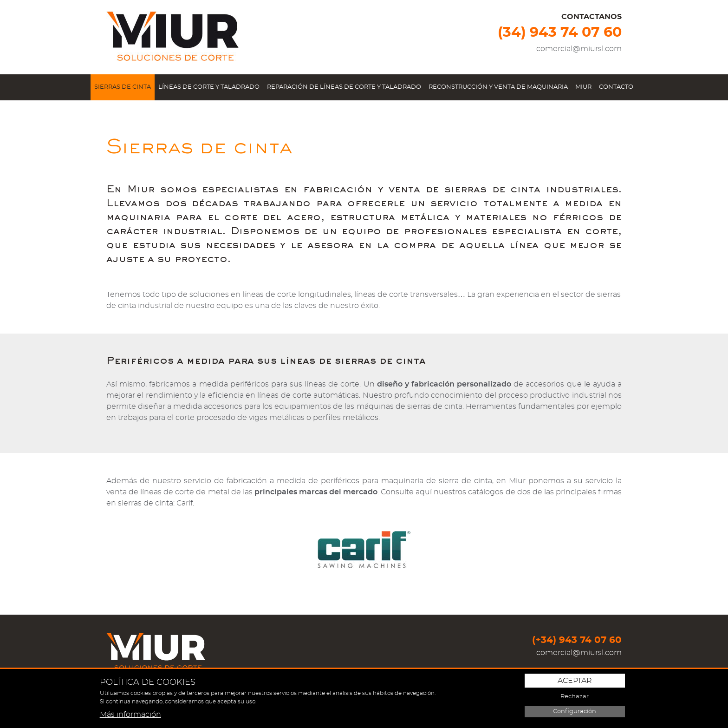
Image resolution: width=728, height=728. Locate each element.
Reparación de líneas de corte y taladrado (344, 87)
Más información (130, 715)
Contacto (616, 87)
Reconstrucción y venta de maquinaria (498, 87)
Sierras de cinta (123, 87)
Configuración (575, 712)
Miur (583, 87)
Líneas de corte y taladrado (209, 87)
